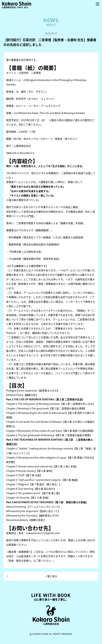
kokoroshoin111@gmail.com (43, 533)
